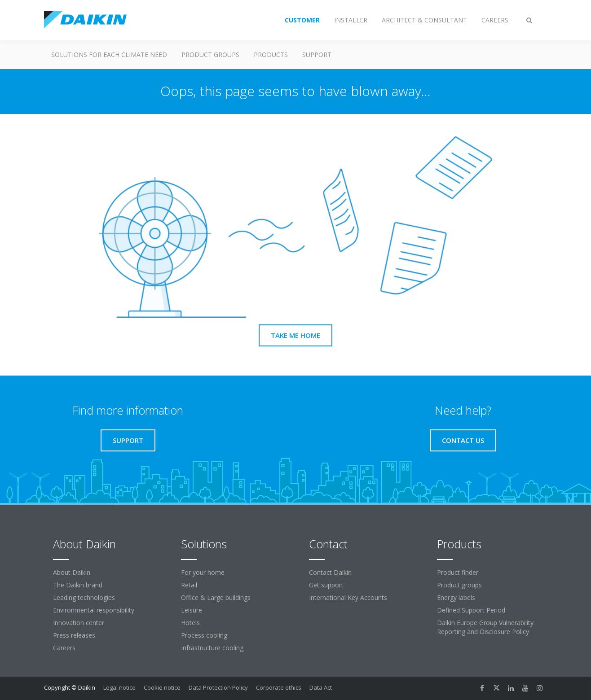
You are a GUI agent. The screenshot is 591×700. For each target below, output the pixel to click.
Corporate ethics (279, 687)
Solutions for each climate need (109, 55)
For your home (203, 572)
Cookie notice (162, 687)
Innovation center (79, 623)
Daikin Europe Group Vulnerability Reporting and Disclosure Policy (485, 627)
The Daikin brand (78, 585)
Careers (64, 648)
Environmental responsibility (94, 610)
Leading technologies (84, 597)
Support (317, 55)
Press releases (74, 635)
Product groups (210, 55)
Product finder (458, 572)
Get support (326, 585)
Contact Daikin (330, 572)
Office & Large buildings (216, 597)
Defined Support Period (471, 610)
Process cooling (204, 635)
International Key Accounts (348, 597)
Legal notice (119, 687)
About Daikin (72, 572)
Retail (189, 585)
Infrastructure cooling (212, 648)
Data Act (321, 687)
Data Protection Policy (218, 687)
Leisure (192, 610)
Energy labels (456, 597)
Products (271, 55)
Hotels (190, 623)
